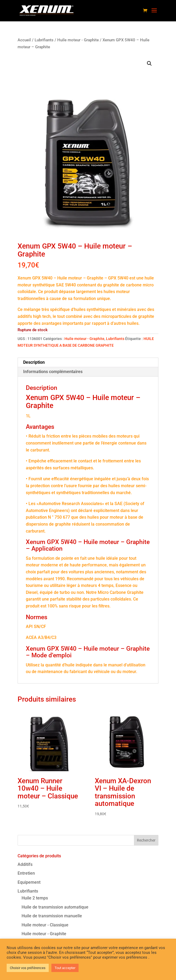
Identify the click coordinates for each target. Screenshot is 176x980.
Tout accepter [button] (65, 968)
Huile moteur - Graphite (78, 40)
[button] (149, 63)
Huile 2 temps (35, 898)
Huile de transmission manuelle (52, 916)
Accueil (24, 40)
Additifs (25, 864)
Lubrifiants (44, 40)
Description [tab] (34, 362)
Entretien (26, 873)
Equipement (29, 882)
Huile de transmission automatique (55, 907)
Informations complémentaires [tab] (53, 372)
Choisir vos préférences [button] (28, 968)
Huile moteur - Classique (45, 925)
